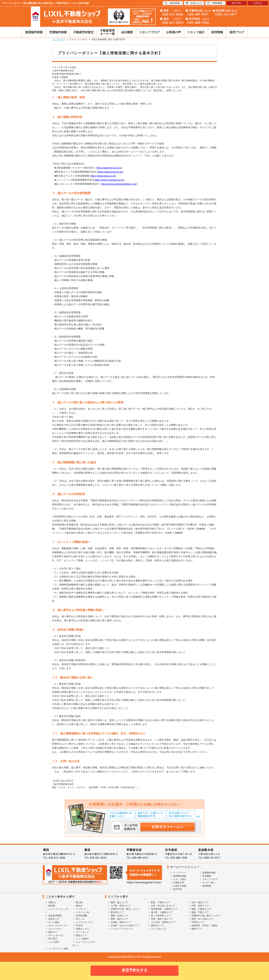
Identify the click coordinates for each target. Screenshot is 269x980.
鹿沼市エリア (158, 926)
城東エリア (197, 929)
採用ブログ (237, 32)
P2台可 (79, 926)
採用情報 (217, 32)
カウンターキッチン (58, 926)
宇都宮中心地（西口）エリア (125, 909)
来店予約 (177, 889)
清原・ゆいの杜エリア (202, 919)
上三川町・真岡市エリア (163, 922)
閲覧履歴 (215, 3)
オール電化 (54, 922)
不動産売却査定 (83, 32)
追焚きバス (54, 919)
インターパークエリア (122, 929)
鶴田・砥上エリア (119, 902)
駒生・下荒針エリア (161, 902)
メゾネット (81, 909)
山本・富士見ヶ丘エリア (163, 906)
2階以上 (52, 902)
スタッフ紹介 (196, 32)
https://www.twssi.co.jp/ (103, 176)
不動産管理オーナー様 (107, 32)
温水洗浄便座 (55, 916)
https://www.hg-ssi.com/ (109, 168)
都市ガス (53, 932)
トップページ (180, 873)
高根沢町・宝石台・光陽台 (204, 926)
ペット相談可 (82, 939)
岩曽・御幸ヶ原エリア (162, 919)
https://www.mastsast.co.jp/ (109, 180)
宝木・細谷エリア (200, 902)
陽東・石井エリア (119, 916)
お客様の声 (174, 32)
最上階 (79, 902)
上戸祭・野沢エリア (121, 906)
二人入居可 (54, 942)
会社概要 (127, 32)
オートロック (82, 932)
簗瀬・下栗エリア (200, 912)
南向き (79, 906)
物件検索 (172, 3)
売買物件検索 (58, 32)
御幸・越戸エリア (119, 919)
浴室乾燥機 (81, 916)
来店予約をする (134, 970)
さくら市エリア (159, 929)
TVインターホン (56, 935)
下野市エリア (198, 922)
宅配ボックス (82, 929)
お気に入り (194, 3)
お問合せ (258, 3)
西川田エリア (117, 912)
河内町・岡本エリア (121, 922)
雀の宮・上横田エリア (162, 912)
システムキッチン (85, 922)
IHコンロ (80, 919)
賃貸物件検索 (34, 32)
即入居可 (53, 939)
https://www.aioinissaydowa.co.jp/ (119, 184)
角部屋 (52, 906)
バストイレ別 (82, 912)
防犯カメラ (81, 935)
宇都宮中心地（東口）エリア (206, 916)
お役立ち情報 (180, 886)
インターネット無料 (58, 949)
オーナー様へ (209, 883)
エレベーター (55, 929)
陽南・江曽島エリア (201, 909)
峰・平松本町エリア (161, 916)
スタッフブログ (150, 32)
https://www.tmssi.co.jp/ (110, 172)
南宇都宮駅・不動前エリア (164, 909)
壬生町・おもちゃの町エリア (125, 926)
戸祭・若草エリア (200, 906)
